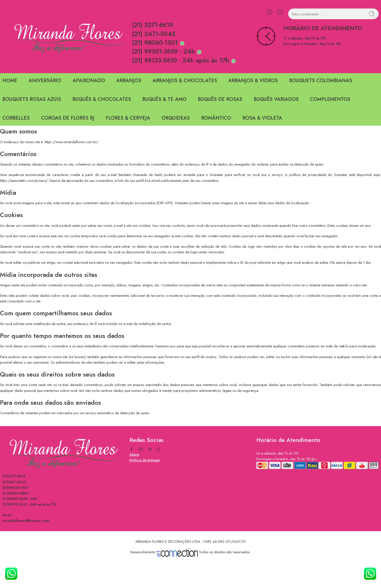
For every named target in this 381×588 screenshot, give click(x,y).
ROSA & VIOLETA (262, 118)
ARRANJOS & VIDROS (253, 81)
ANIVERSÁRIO (45, 81)
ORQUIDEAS (176, 118)
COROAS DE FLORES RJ (68, 118)
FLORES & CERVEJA (128, 118)
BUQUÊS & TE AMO (164, 99)
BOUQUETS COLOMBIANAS (321, 81)
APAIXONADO (89, 81)
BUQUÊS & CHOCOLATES (102, 99)
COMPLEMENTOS (330, 99)
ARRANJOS (129, 81)
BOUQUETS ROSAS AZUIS (32, 99)
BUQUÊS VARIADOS (276, 99)
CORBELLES (16, 118)
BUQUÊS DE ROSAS (220, 99)
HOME (10, 81)
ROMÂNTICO (216, 118)
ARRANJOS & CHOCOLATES (185, 81)
